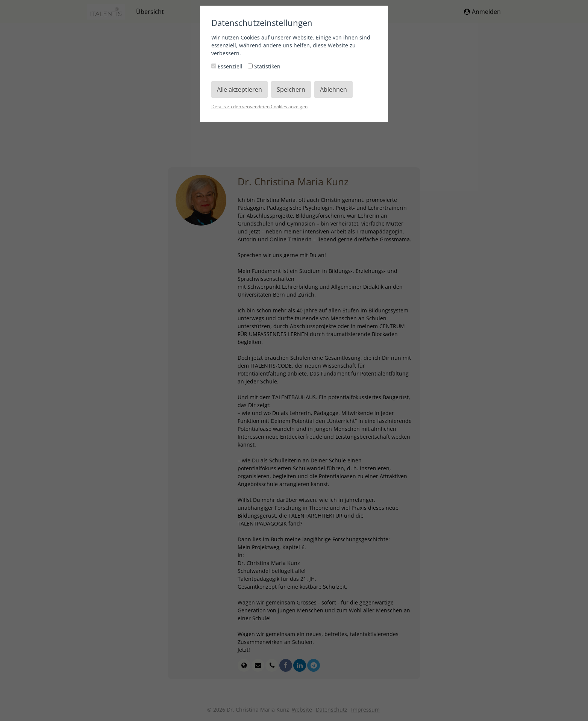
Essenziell (228, 66)
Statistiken (264, 66)
